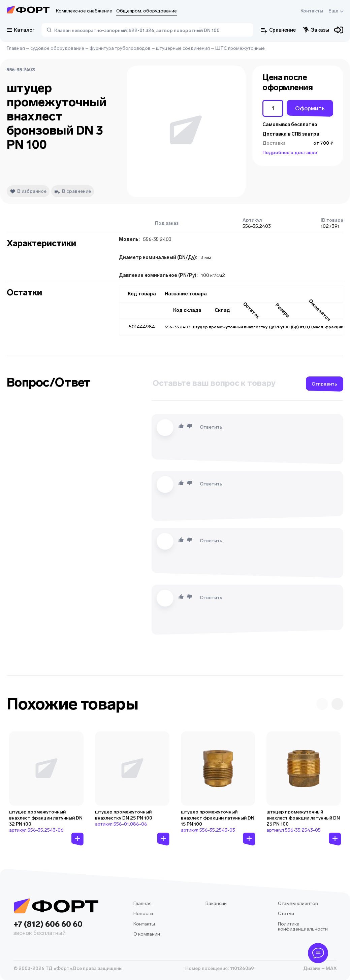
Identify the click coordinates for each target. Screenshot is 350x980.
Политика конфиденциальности (303, 927)
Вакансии (216, 903)
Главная (16, 48)
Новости (143, 914)
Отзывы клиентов (298, 903)
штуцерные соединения (183, 48)
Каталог (21, 30)
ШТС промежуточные (240, 48)
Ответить (211, 427)
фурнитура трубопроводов (120, 48)
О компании (147, 934)
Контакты (312, 11)
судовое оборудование (57, 48)
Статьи (286, 914)
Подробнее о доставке (290, 153)
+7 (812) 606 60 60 (56, 929)
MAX (331, 968)
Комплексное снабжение (84, 11)
